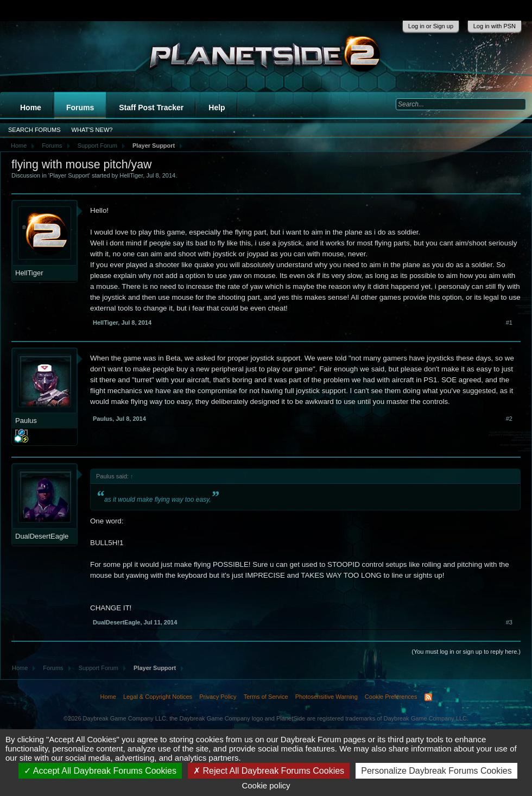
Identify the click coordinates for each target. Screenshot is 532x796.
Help (217, 108)
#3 (509, 622)
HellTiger (131, 175)
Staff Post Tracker (151, 108)
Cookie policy (266, 785)
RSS (428, 697)
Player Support (69, 175)
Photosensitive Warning (327, 697)
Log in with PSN (495, 26)
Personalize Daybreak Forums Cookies (436, 771)
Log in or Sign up (431, 26)
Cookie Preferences (391, 697)
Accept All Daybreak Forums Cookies (100, 771)
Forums (80, 108)
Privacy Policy (218, 697)
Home (31, 108)
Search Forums (34, 130)
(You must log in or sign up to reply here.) (466, 652)
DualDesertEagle (42, 536)
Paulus (26, 421)
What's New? (92, 130)
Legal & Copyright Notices (158, 697)
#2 (509, 419)
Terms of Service (266, 697)
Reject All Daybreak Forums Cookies (269, 771)
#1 (509, 323)
